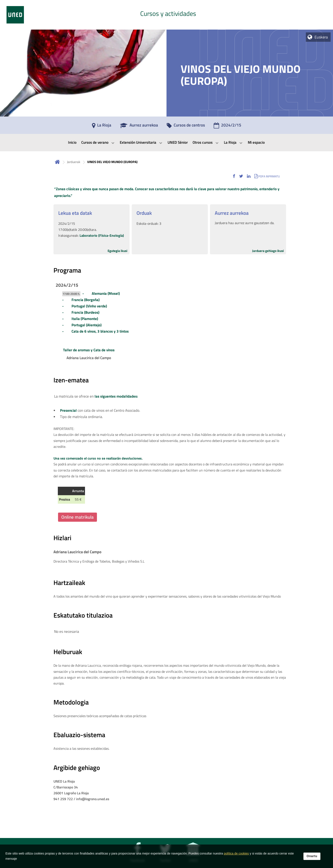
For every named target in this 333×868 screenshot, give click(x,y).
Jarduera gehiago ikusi (268, 251)
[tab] (166, 15)
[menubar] (166, 143)
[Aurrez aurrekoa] (139, 127)
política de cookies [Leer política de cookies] (236, 856)
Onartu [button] (312, 859)
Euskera (321, 37)
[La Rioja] (102, 127)
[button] (234, 176)
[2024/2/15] (227, 127)
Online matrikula (77, 517)
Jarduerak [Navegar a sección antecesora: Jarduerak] (74, 162)
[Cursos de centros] (186, 127)
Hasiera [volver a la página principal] (57, 162)
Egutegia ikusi (117, 251)
